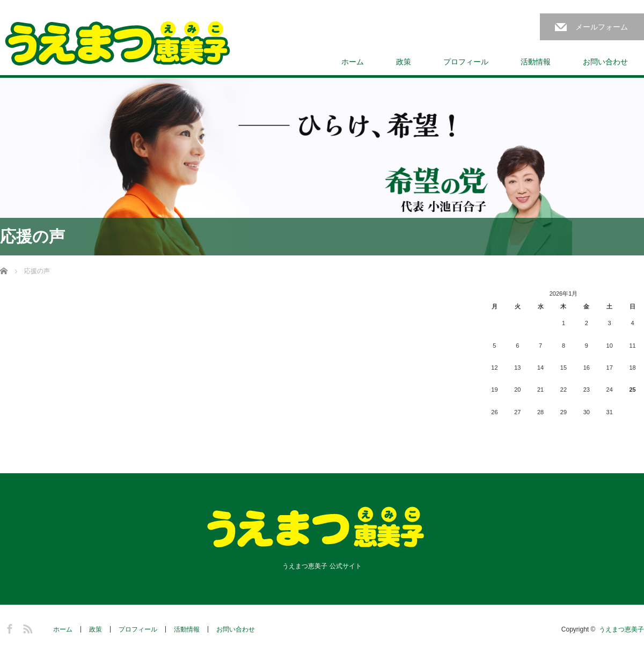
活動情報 (536, 62)
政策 (404, 62)
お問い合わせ (605, 62)
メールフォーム (602, 27)
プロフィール (466, 62)
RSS (26, 627)
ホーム (353, 62)
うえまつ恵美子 (621, 629)
